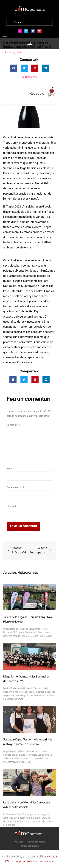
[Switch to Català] (17, 22)
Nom (10, 469)
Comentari (13, 425)
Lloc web (12, 506)
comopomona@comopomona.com (33, 861)
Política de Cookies (36, 842)
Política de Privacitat (30, 846)
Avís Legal (19, 842)
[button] (13, 68)
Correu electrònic (17, 487)
